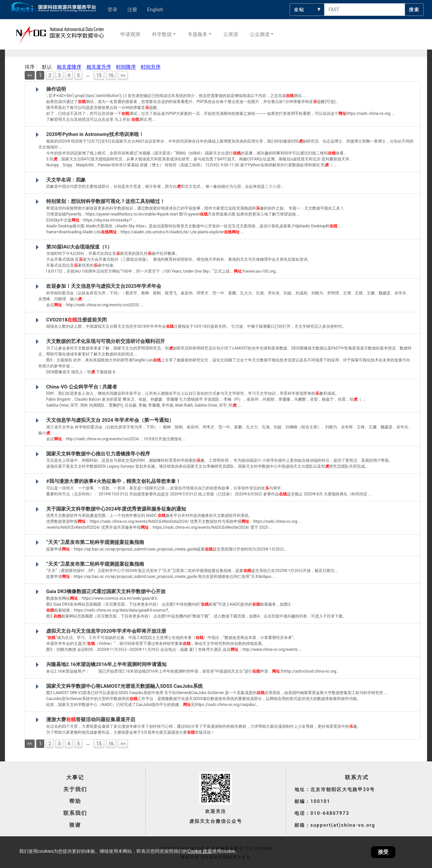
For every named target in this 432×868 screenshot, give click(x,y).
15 (99, 75)
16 (111, 75)
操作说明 (56, 89)
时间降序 (126, 67)
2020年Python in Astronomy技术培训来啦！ (95, 134)
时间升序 (151, 67)
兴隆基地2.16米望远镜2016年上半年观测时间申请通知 (106, 664)
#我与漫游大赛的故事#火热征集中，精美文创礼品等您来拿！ (113, 481)
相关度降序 (69, 67)
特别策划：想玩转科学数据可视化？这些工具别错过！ (106, 201)
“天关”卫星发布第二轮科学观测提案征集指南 (95, 542)
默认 (47, 67)
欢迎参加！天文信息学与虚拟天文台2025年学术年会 (104, 286)
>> (123, 75)
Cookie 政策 (200, 851)
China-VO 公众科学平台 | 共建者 (82, 387)
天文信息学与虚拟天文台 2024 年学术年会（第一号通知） (110, 420)
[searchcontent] (365, 10)
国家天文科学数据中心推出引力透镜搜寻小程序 (98, 454)
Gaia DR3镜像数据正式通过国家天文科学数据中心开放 (106, 591)
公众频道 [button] (260, 34)
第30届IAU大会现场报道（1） (79, 247)
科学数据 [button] (162, 34)
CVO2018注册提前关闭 (77, 320)
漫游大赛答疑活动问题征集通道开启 (91, 719)
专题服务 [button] (198, 34)
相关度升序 (99, 67)
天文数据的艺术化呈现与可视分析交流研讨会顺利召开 (106, 341)
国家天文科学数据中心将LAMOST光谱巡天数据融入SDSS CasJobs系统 (124, 686)
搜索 (414, 10)
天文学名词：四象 (66, 180)
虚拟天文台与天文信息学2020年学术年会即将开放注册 (106, 631)
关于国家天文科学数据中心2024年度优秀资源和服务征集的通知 (116, 509)
